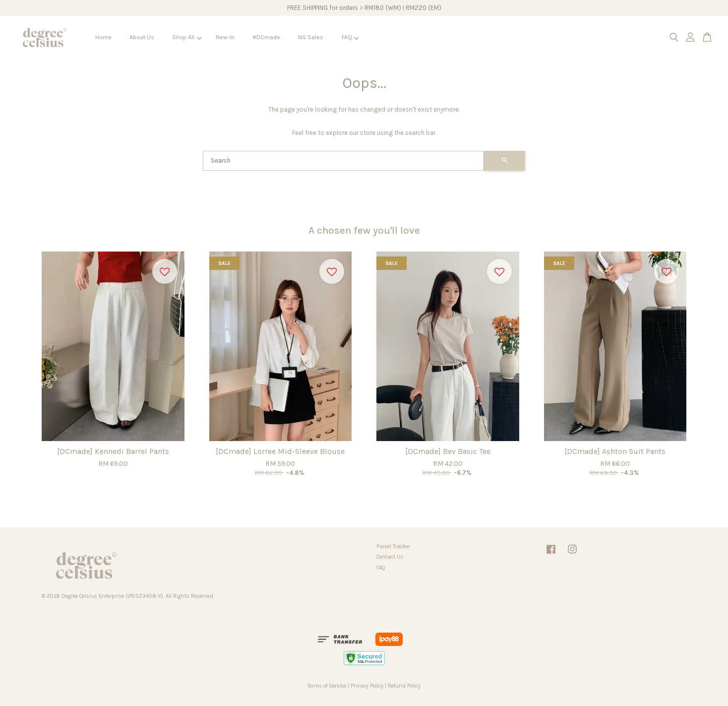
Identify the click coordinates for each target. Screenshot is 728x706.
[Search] (343, 161)
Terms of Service (327, 686)
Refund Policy (404, 686)
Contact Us (390, 557)
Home (103, 37)
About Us (142, 37)
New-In (225, 37)
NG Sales (311, 37)
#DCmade (266, 37)
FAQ (350, 37)
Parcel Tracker (393, 546)
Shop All (187, 37)
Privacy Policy (367, 686)
